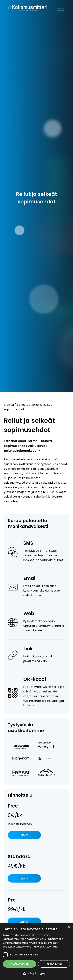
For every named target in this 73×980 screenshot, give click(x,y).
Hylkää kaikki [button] (54, 964)
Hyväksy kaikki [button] (19, 964)
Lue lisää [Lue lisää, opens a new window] (52, 947)
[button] (36, 974)
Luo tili (24, 835)
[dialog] (36, 951)
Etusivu (9, 405)
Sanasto (23, 405)
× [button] (69, 927)
